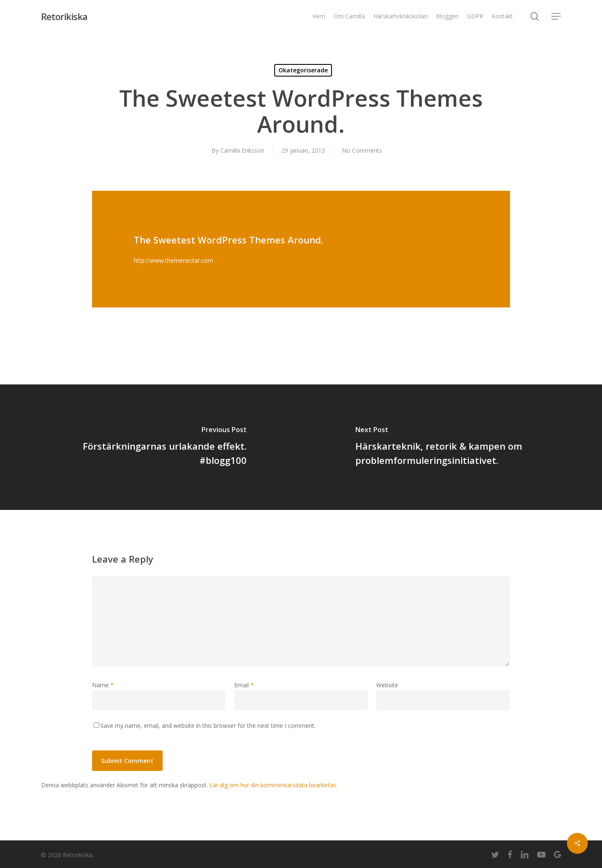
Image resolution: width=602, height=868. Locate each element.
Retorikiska (64, 16)
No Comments (362, 150)
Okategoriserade (303, 70)
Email (244, 685)
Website (387, 685)
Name (103, 685)
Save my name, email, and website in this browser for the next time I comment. (208, 726)
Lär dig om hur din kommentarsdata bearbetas (273, 785)
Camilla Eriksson (242, 150)
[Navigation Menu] (556, 17)
